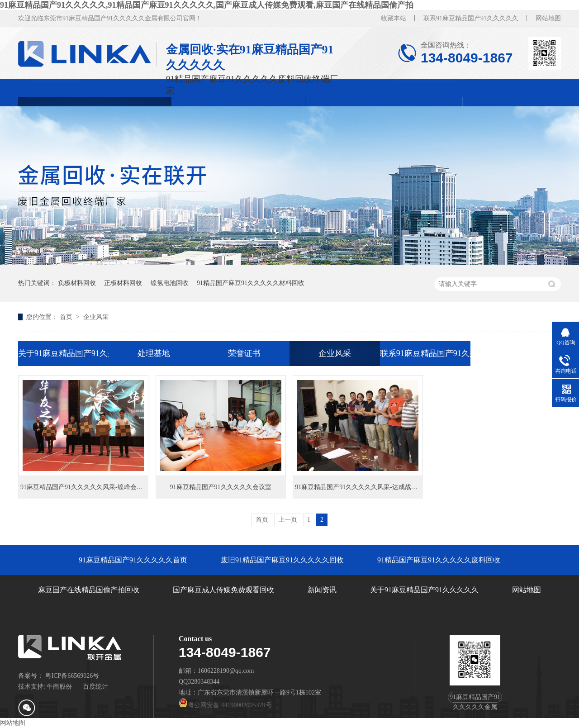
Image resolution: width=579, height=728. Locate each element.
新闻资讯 (322, 590)
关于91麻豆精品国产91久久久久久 (63, 353)
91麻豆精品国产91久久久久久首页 (133, 560)
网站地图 (548, 18)
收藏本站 (394, 18)
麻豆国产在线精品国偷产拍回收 (89, 590)
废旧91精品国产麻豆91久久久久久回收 (282, 560)
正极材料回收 (123, 283)
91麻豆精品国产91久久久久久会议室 (221, 487)
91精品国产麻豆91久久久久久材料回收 (251, 283)
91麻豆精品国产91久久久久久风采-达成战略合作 (363, 487)
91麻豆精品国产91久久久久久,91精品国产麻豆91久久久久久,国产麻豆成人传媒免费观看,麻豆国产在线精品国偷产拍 (207, 5)
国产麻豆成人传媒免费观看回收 (223, 590)
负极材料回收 (77, 283)
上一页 (288, 520)
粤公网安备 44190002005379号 (225, 705)
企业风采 (96, 317)
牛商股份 (59, 687)
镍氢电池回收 (170, 283)
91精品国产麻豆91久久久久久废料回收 (439, 560)
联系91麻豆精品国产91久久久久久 (471, 18)
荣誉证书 (244, 353)
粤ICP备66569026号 (72, 676)
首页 (67, 317)
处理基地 (154, 353)
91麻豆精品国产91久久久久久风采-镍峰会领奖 (85, 487)
